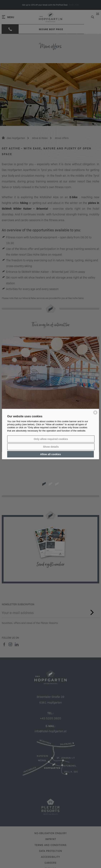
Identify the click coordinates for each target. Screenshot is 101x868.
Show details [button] (51, 447)
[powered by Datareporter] (95, 414)
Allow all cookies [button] (50, 454)
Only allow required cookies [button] (51, 439)
